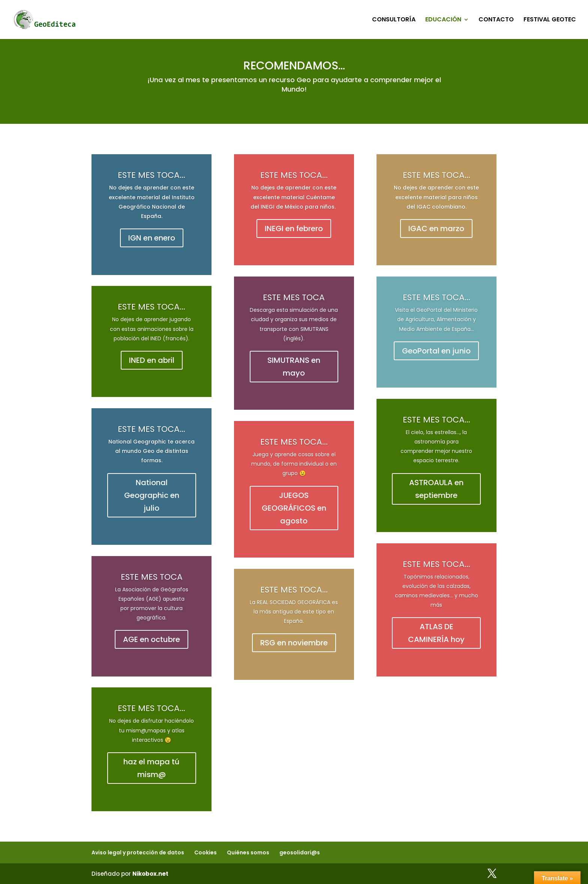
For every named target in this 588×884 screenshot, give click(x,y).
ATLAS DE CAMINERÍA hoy (436, 633)
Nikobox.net (150, 874)
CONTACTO (496, 20)
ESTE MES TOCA (152, 577)
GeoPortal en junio (436, 351)
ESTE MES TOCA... (151, 175)
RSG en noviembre (294, 643)
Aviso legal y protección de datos (138, 852)
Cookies (205, 852)
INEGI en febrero (294, 229)
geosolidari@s (300, 852)
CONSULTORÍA (394, 20)
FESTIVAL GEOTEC (550, 20)
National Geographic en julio (152, 495)
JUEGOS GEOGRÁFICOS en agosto (294, 508)
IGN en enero (152, 238)
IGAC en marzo (436, 229)
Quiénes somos (248, 852)
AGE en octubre (151, 639)
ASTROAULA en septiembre (436, 489)
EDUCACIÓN (443, 20)
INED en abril (152, 360)
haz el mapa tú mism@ (151, 768)
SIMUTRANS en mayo (294, 367)
